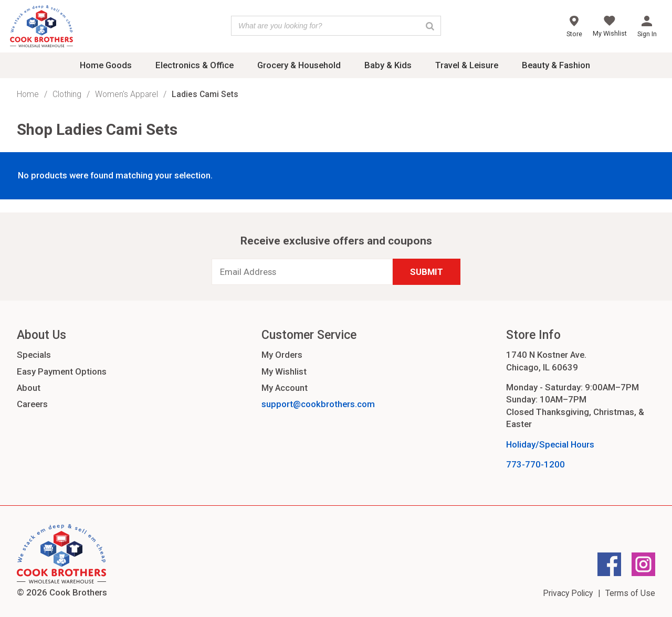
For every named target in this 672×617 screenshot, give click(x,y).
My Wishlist (284, 371)
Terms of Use (630, 593)
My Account (285, 388)
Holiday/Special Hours (550, 444)
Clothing (67, 94)
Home (28, 94)
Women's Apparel (127, 94)
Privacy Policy (568, 593)
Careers (32, 404)
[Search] (430, 26)
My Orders (282, 355)
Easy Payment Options (62, 371)
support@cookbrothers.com (318, 404)
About (29, 388)
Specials (34, 355)
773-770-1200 (535, 464)
